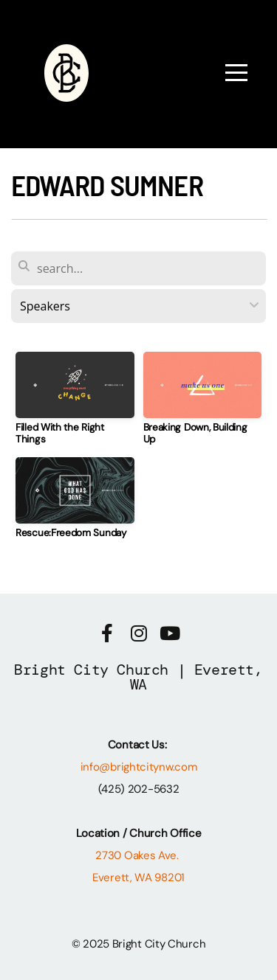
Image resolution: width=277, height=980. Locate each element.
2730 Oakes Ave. (138, 855)
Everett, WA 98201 (138, 878)
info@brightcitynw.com (139, 767)
